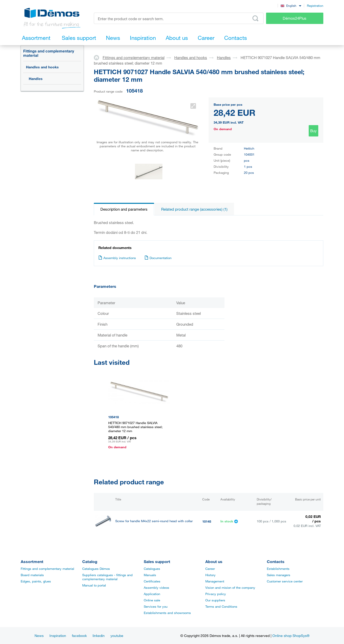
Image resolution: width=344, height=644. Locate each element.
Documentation (158, 258)
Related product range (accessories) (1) (194, 209)
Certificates (152, 581)
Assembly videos (156, 587)
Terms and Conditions (221, 606)
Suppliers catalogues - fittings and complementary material (107, 577)
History (210, 575)
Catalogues (152, 569)
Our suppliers (215, 600)
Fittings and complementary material (49, 53)
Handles (36, 79)
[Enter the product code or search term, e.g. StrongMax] (179, 18)
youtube (117, 636)
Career (210, 569)
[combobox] (291, 5)
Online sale (152, 600)
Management (215, 581)
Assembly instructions (117, 258)
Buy (313, 131)
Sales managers (279, 575)
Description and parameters (124, 209)
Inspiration (58, 636)
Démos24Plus (295, 18)
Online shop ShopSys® (291, 636)
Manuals (150, 575)
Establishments (278, 569)
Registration (315, 6)
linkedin (99, 636)
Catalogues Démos (96, 569)
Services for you (156, 606)
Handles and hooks (42, 67)
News (39, 636)
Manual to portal (94, 585)
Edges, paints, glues (36, 581)
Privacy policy (216, 594)
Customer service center (285, 581)
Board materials (32, 575)
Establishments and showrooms (167, 613)
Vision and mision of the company (230, 587)
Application (152, 594)
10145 (207, 521)
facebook (79, 636)
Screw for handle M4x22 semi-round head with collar (154, 521)
